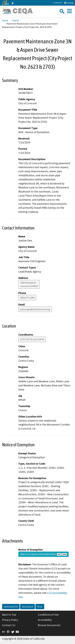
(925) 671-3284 (27, 298)
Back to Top (9, 615)
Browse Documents (49, 625)
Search (16, 20)
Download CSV (11, 607)
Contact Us (58, 3)
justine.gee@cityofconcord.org (35, 309)
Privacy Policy (10, 620)
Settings (69, 3)
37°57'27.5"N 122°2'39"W (32, 339)
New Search (27, 607)
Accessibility (45, 620)
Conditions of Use (48, 615)
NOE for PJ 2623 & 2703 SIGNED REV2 (44, 554)
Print (40, 607)
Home (5, 20)
